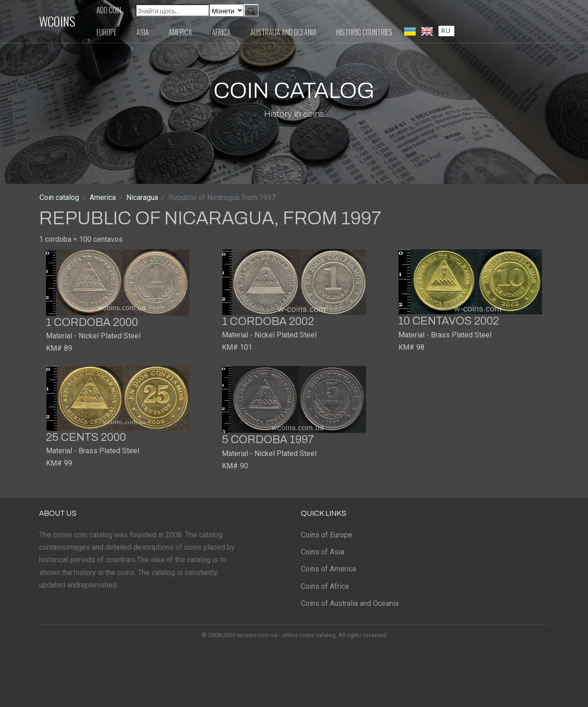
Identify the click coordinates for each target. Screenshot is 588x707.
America (180, 32)
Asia (143, 32)
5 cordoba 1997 (268, 439)
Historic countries (364, 32)
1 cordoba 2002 (268, 321)
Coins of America (328, 569)
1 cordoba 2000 (92, 322)
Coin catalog (59, 197)
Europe (107, 32)
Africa (221, 32)
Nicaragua (142, 197)
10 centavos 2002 (449, 321)
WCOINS (57, 21)
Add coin (109, 10)
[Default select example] (227, 10)
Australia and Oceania (283, 32)
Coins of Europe (327, 535)
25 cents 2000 (86, 437)
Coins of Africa (325, 586)
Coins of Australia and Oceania (350, 603)
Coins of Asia (322, 552)
